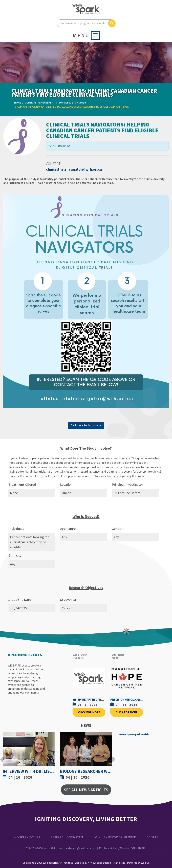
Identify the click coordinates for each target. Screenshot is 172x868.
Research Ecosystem (67, 837)
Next (113, 757)
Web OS (145, 863)
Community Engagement (40, 103)
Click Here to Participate (86, 425)
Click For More (89, 712)
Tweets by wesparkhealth (133, 734)
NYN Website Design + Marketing (106, 863)
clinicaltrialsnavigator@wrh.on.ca (74, 169)
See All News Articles (86, 790)
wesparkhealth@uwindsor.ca (77, 848)
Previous (2, 757)
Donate (152, 837)
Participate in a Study (73, 103)
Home (18, 103)
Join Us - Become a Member (115, 837)
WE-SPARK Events (27, 837)
